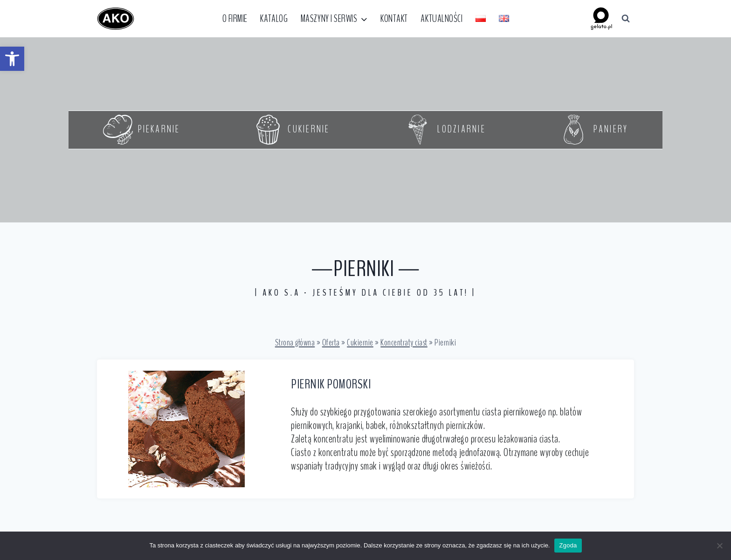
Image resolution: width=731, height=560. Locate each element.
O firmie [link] (235, 19)
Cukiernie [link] (360, 342)
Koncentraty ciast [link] (404, 342)
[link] (12, 59)
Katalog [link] (274, 19)
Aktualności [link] (441, 19)
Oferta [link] (331, 342)
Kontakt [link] (394, 19)
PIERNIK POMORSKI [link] (331, 384)
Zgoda (568, 545)
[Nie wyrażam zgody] (719, 546)
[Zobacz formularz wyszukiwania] (626, 19)
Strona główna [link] (295, 342)
